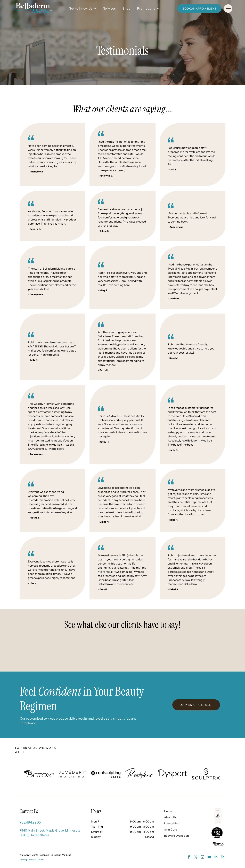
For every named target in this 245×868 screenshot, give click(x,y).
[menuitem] (83, 8)
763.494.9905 (30, 822)
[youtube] (209, 857)
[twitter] (196, 857)
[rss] (223, 857)
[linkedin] (216, 857)
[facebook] (189, 857)
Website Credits (36, 860)
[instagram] (202, 857)
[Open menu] (228, 9)
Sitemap (23, 860)
